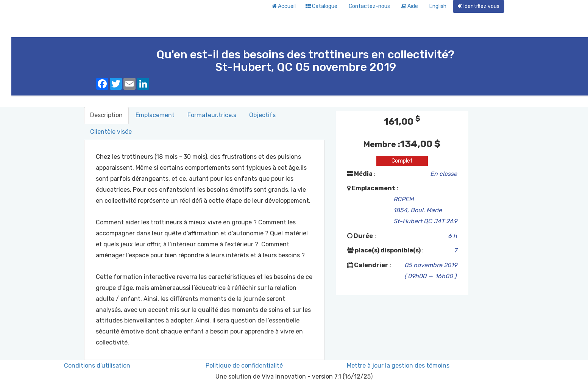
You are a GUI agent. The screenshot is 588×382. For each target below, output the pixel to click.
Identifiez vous (479, 6)
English (438, 6)
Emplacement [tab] (155, 115)
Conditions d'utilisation (97, 366)
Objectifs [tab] (262, 115)
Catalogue (321, 6)
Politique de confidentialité (244, 366)
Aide (410, 6)
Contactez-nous (369, 6)
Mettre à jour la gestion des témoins (398, 366)
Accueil (284, 6)
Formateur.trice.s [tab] (212, 115)
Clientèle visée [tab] (111, 132)
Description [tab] (106, 115)
